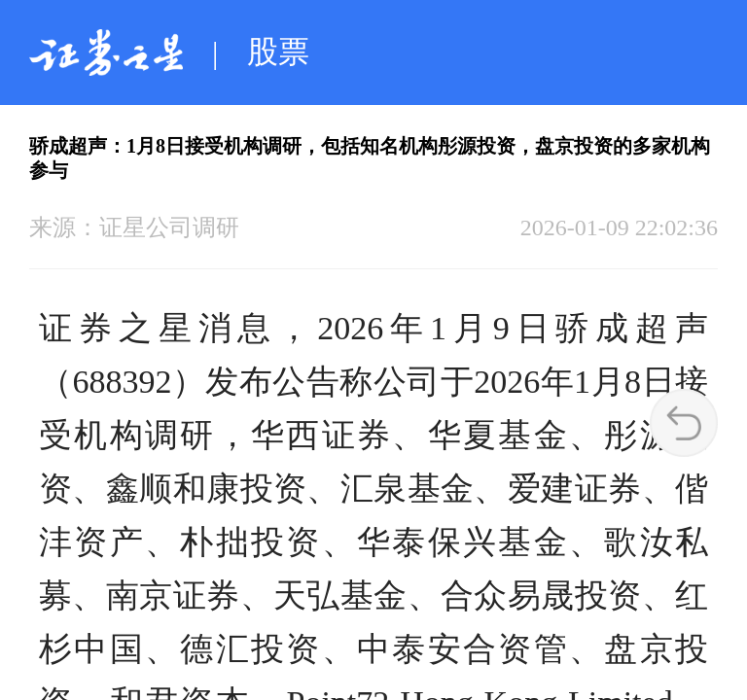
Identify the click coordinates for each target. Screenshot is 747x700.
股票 (278, 52)
